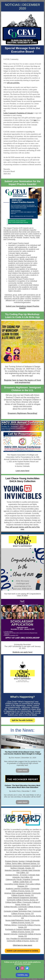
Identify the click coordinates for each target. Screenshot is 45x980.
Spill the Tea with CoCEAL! (22, 720)
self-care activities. (13, 83)
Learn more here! (22, 471)
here (35, 120)
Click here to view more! (22, 945)
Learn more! (22, 771)
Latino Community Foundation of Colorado (18, 113)
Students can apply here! (22, 652)
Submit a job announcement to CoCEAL (22, 951)
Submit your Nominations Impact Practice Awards (23, 307)
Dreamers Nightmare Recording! (22, 413)
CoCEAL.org (22, 975)
